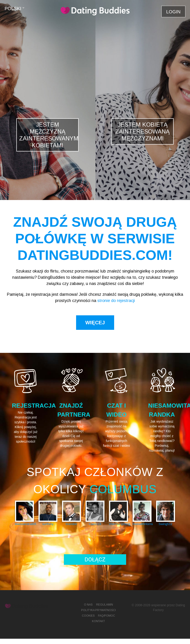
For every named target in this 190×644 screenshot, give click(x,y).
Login (173, 12)
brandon (71, 524)
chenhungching (119, 524)
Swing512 (166, 524)
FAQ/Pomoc (107, 616)
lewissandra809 (24, 524)
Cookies (88, 616)
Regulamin (105, 605)
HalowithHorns (142, 524)
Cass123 (95, 524)
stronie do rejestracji (116, 301)
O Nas (88, 605)
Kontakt (98, 621)
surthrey (48, 524)
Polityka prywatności (98, 610)
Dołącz (95, 560)
